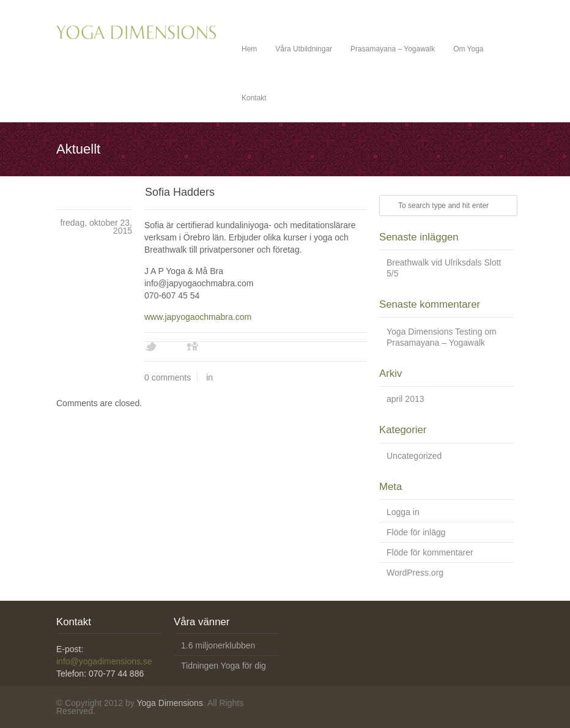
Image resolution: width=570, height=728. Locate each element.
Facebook (172, 347)
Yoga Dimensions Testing (434, 332)
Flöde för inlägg (416, 532)
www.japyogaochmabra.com (198, 317)
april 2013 (405, 399)
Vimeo (215, 347)
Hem (249, 49)
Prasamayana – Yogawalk (393, 49)
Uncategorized (414, 456)
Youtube (236, 347)
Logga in (403, 512)
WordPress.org (415, 573)
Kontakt (254, 98)
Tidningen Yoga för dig (224, 666)
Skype (257, 347)
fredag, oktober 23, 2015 (96, 227)
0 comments (168, 377)
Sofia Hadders (180, 192)
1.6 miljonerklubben (218, 645)
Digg (193, 347)
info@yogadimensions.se (104, 661)
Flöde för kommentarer (430, 552)
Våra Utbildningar (304, 49)
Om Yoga (468, 49)
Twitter (150, 347)
